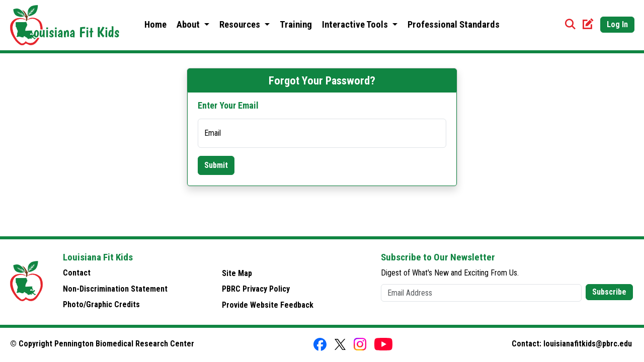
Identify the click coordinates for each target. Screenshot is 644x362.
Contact (77, 273)
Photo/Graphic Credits (101, 304)
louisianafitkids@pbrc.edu (588, 344)
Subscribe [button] (609, 292)
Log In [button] (617, 24)
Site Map (237, 273)
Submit (216, 165)
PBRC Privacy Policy (256, 289)
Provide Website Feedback (268, 305)
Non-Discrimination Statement (115, 289)
